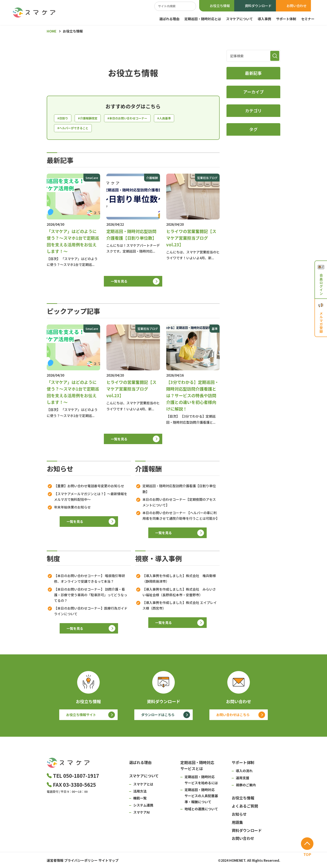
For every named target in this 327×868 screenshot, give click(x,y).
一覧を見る (119, 283)
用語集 (237, 824)
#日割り (63, 119)
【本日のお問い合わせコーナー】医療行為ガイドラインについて (91, 612)
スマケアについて (239, 19)
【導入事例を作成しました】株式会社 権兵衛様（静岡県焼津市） (179, 580)
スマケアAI (141, 814)
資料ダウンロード (258, 6)
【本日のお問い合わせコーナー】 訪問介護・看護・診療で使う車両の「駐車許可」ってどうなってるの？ (91, 596)
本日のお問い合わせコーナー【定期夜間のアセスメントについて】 (179, 504)
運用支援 (243, 779)
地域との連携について (201, 810)
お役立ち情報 (220, 6)
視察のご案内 (246, 786)
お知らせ (239, 815)
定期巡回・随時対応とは (203, 19)
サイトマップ (121, 861)
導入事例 (264, 19)
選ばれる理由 (169, 19)
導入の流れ (244, 772)
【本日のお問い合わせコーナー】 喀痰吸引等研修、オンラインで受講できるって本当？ (89, 580)
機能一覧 (140, 800)
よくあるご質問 (245, 807)
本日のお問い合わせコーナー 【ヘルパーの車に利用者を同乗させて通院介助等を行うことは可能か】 (180, 517)
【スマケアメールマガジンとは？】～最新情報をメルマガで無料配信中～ (91, 498)
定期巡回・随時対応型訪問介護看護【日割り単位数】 (179, 490)
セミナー (308, 19)
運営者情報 (55, 861)
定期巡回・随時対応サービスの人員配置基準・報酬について (201, 797)
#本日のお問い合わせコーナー (134, 119)
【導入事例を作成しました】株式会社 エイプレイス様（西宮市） (180, 607)
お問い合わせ (297, 6)
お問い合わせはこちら (233, 716)
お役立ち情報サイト (81, 716)
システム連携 (143, 807)
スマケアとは (143, 785)
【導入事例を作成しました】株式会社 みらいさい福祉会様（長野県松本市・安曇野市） (179, 593)
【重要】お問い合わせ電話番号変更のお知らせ (89, 487)
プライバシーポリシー (87, 861)
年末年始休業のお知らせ (72, 509)
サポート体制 (286, 19)
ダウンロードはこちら (158, 716)
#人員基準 (175, 119)
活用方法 (140, 793)
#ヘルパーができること (75, 129)
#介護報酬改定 (91, 119)
